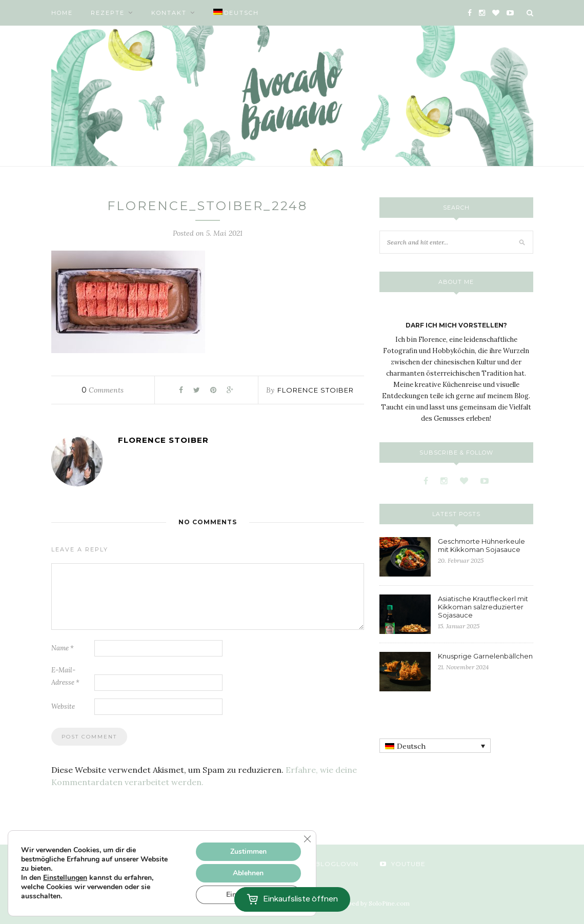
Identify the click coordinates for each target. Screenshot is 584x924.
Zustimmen (248, 851)
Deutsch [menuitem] (411, 746)
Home (62, 13)
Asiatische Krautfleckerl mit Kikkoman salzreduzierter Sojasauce (483, 607)
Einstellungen (65, 878)
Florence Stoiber (316, 390)
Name (63, 648)
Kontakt (169, 13)
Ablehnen (248, 873)
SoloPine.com (389, 903)
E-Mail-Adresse (65, 676)
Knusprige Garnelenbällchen (485, 656)
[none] (435, 746)
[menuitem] (236, 13)
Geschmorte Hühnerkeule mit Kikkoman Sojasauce (481, 545)
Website (63, 706)
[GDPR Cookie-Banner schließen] (307, 839)
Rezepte (108, 13)
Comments (103, 390)
